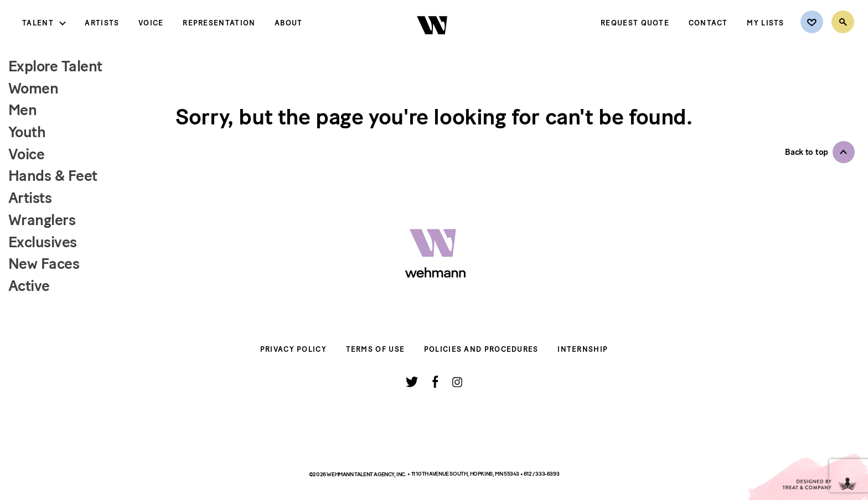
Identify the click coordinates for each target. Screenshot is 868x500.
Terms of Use (376, 349)
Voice (151, 23)
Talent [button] (38, 23)
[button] (820, 152)
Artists (102, 23)
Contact (708, 23)
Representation (219, 23)
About (289, 23)
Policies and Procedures (481, 349)
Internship (583, 349)
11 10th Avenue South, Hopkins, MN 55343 (466, 474)
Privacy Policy (293, 349)
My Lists (765, 23)
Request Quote (635, 23)
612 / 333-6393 (541, 474)
